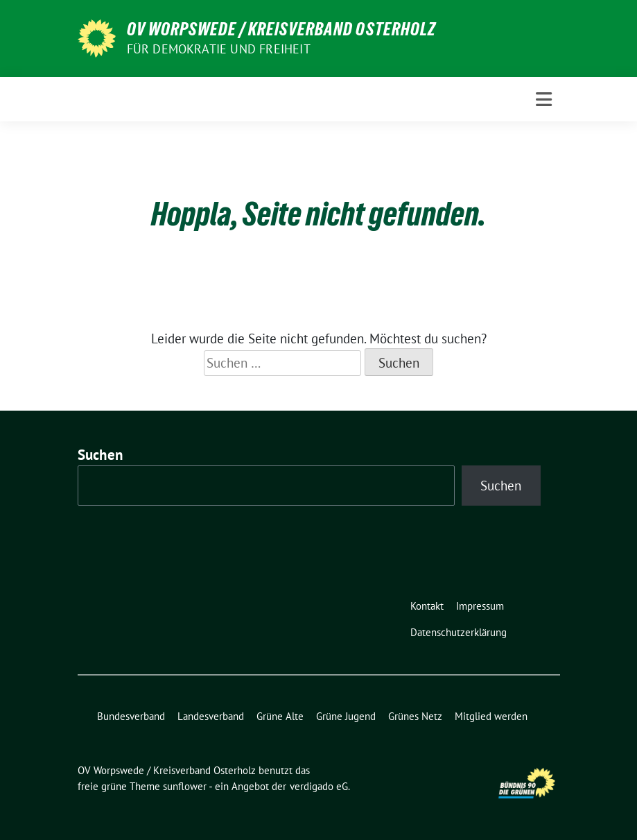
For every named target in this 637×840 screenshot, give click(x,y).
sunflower (185, 786)
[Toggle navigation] (544, 100)
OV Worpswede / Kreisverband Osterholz (281, 29)
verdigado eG (319, 786)
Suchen (101, 455)
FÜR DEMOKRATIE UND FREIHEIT (219, 49)
